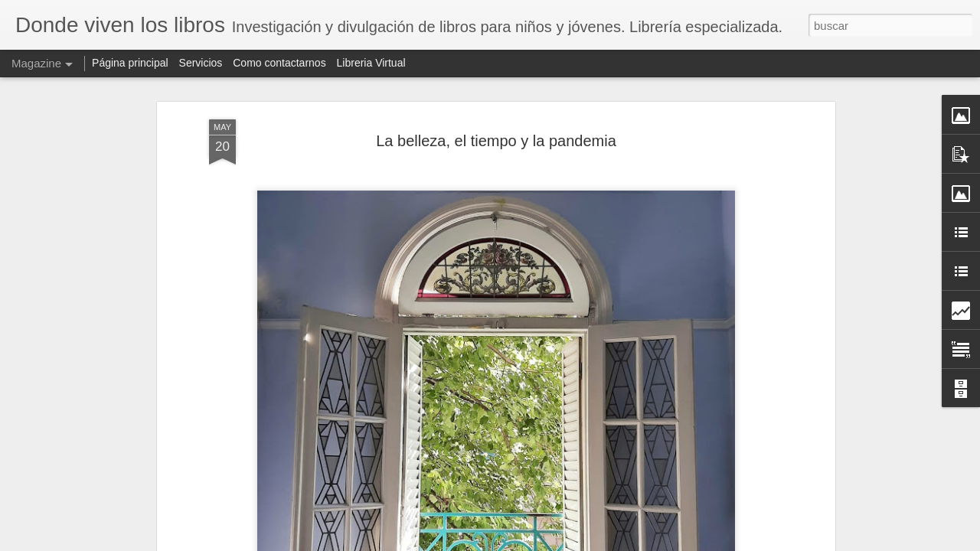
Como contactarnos (281, 63)
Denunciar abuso (716, 543)
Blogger (665, 543)
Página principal (132, 63)
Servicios (201, 63)
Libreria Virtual (371, 63)
